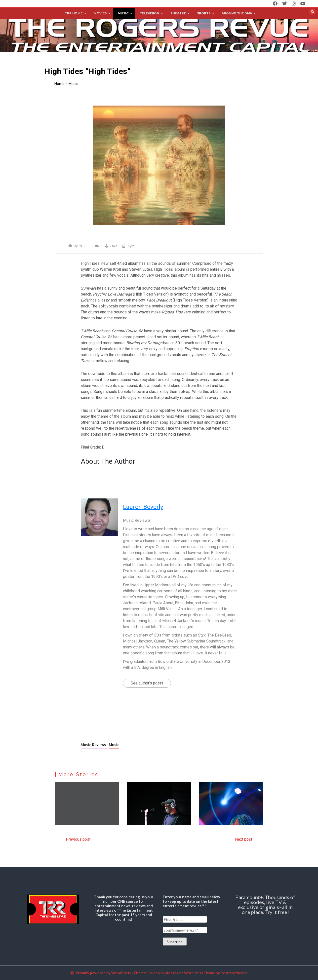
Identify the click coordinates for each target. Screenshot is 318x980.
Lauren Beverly (143, 507)
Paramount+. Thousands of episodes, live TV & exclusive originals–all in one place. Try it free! (265, 905)
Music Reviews (94, 745)
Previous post (78, 839)
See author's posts (147, 683)
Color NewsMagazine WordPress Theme (181, 973)
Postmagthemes (234, 973)
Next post (244, 839)
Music (114, 745)
